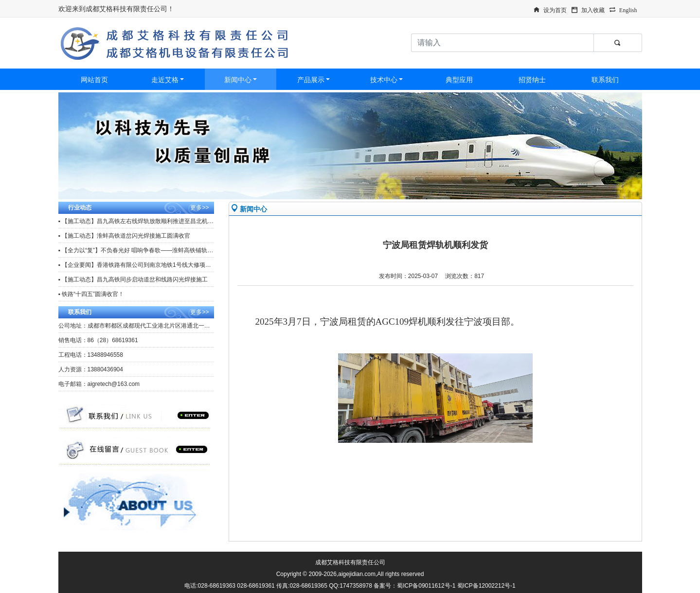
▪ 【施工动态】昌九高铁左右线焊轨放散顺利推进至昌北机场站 (139, 221)
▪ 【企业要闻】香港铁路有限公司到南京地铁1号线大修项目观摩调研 (146, 265)
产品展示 (311, 80)
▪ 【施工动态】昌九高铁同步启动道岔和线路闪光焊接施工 (133, 279)
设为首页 (555, 9)
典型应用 (459, 80)
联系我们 (605, 80)
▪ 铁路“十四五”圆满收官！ (91, 294)
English (628, 9)
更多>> (199, 208)
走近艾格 (165, 80)
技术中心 (384, 80)
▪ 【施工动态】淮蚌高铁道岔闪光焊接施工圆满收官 (125, 236)
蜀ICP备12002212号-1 (486, 586)
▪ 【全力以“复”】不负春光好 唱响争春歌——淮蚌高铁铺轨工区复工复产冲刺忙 (159, 250)
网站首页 (94, 80)
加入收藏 (593, 9)
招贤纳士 (532, 80)
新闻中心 (238, 80)
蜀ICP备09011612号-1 (426, 586)
